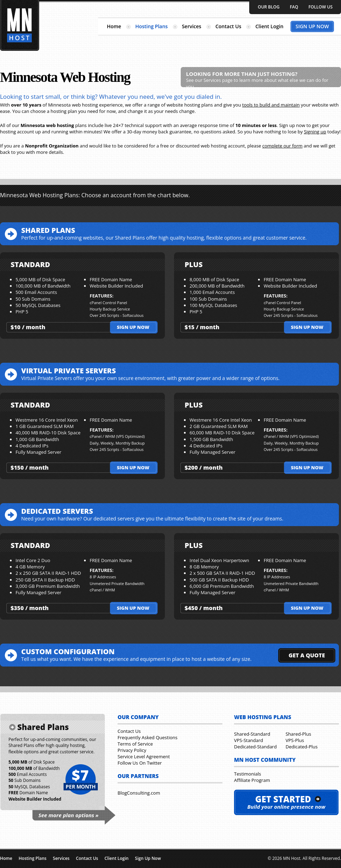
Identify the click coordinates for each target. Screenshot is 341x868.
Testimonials (247, 774)
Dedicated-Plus (302, 747)
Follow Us (321, 7)
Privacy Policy (132, 750)
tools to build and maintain (271, 105)
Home (114, 26)
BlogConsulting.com (139, 793)
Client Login (269, 26)
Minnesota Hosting (20, 25)
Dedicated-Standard (255, 747)
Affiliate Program (252, 780)
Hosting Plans (151, 26)
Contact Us (228, 26)
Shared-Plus (298, 734)
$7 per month (80, 780)
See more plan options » (68, 815)
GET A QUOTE (307, 655)
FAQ (294, 7)
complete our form (282, 146)
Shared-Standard (252, 734)
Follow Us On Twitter (140, 763)
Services (192, 26)
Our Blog (269, 7)
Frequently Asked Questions (148, 737)
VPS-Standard (249, 740)
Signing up (315, 132)
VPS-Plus (295, 740)
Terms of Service (135, 744)
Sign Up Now (312, 26)
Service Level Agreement (144, 757)
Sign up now (133, 327)
